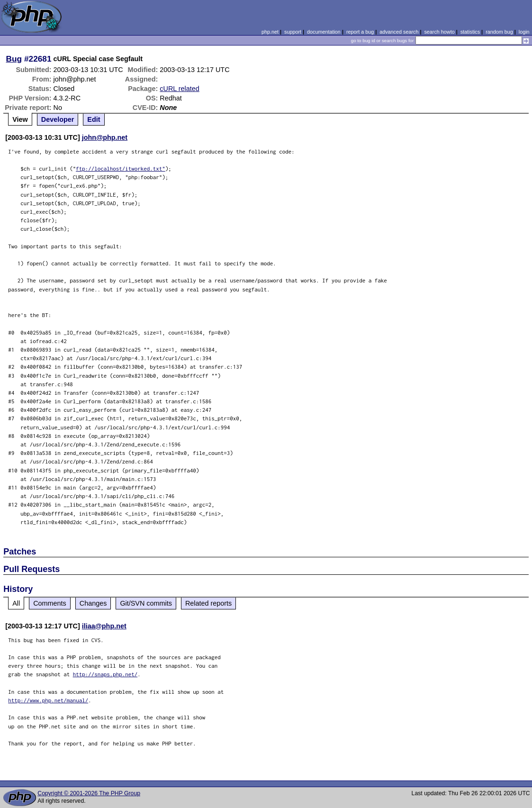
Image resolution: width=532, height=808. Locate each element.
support (293, 32)
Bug (14, 59)
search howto (439, 32)
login (524, 32)
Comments (50, 603)
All (16, 603)
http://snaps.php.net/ (105, 674)
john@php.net (105, 137)
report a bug (360, 32)
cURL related (179, 89)
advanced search (399, 32)
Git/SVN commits (146, 603)
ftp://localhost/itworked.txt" (121, 168)
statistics (470, 32)
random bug (499, 32)
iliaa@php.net (104, 626)
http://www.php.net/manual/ (48, 700)
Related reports (208, 603)
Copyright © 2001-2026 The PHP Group (89, 793)
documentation (324, 32)
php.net (270, 32)
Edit (94, 119)
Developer (58, 119)
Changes (93, 603)
